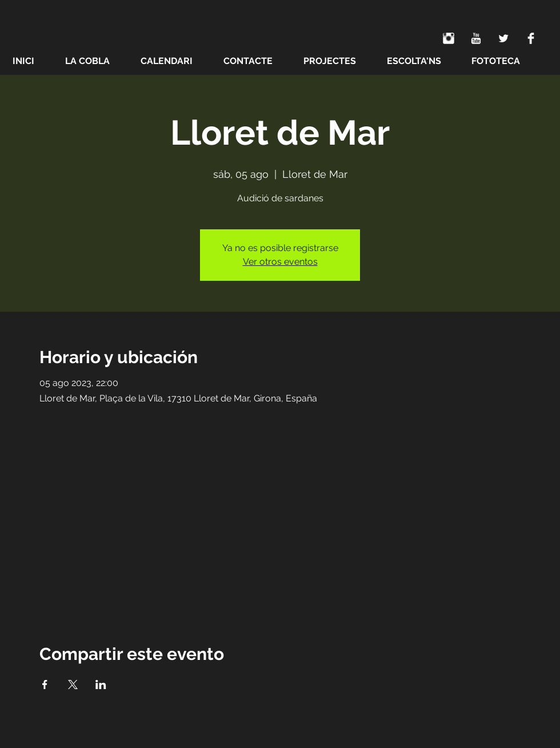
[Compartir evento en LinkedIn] (101, 685)
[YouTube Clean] (476, 38)
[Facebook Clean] (531, 38)
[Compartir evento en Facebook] (45, 685)
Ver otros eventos (280, 262)
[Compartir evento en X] (73, 685)
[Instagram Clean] (449, 38)
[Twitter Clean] (503, 38)
